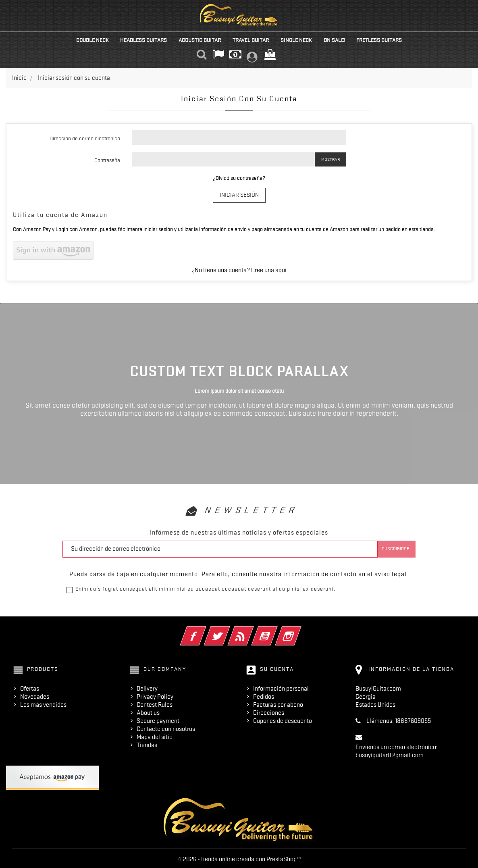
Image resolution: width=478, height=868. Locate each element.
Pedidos (264, 695)
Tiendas (147, 743)
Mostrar (330, 159)
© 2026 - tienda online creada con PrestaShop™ (239, 858)
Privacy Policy (155, 695)
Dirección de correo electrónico (85, 138)
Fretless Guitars (379, 40)
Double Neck (92, 40)
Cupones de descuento (283, 719)
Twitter (228, 629)
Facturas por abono (278, 703)
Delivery (147, 687)
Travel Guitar (251, 40)
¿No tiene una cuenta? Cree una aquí (239, 269)
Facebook (204, 629)
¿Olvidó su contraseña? (239, 178)
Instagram (299, 629)
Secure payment (158, 719)
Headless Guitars (143, 40)
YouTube (275, 629)
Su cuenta (277, 668)
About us (148, 711)
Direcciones (269, 711)
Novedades (35, 695)
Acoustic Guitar (200, 40)
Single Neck (296, 40)
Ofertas (30, 687)
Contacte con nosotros (166, 727)
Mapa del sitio (155, 735)
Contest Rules (155, 703)
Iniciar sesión (239, 194)
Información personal (281, 687)
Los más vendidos (43, 703)
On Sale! (334, 40)
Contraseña (107, 160)
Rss (252, 629)
